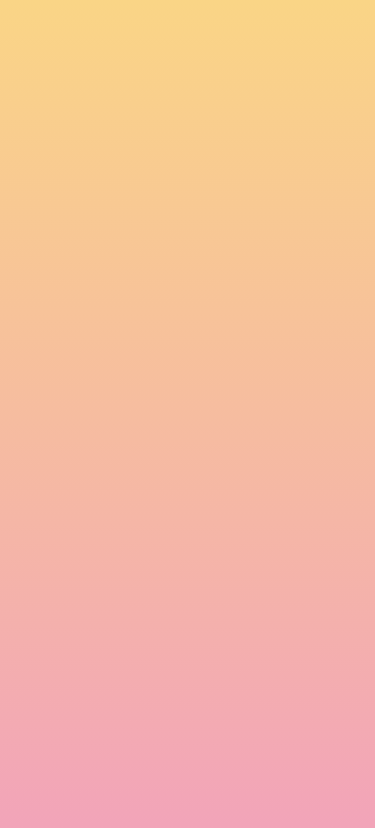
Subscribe (58, 785)
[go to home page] (47, 44)
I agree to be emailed (100, 710)
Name (31, 554)
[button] (210, 34)
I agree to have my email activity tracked (160, 736)
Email (29, 624)
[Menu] (335, 35)
